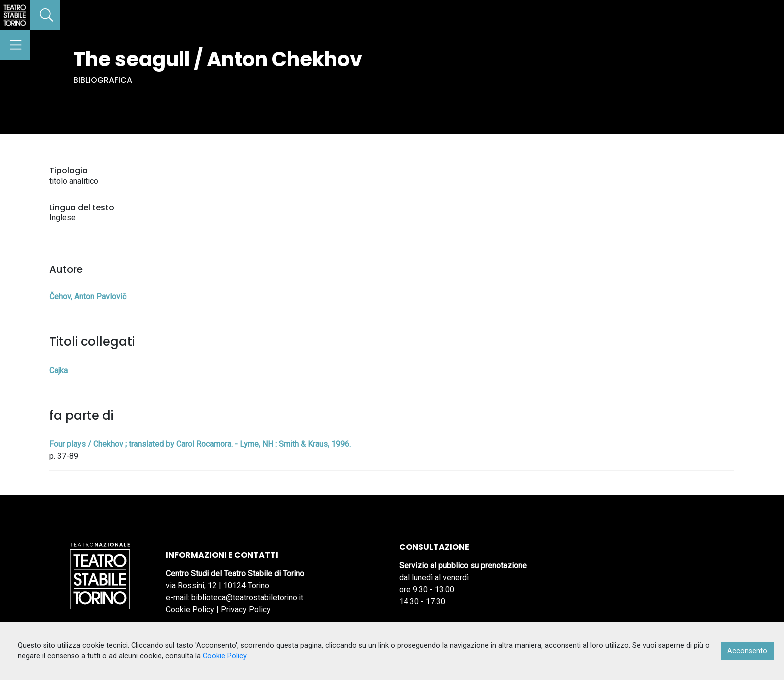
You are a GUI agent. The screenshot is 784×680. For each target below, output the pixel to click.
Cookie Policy (190, 610)
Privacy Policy (246, 610)
